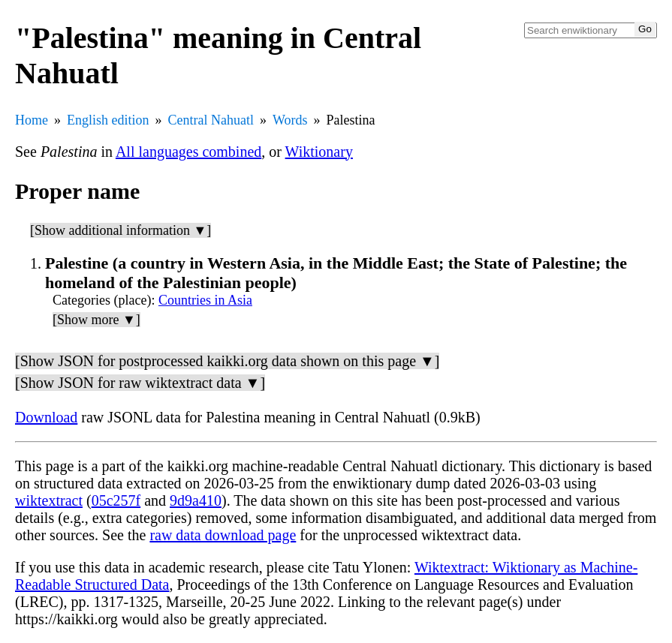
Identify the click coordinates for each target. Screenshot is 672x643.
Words (290, 120)
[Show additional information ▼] (121, 230)
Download (46, 417)
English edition (108, 120)
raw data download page (223, 535)
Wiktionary (319, 152)
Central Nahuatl (211, 120)
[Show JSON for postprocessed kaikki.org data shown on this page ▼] (227, 361)
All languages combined (188, 152)
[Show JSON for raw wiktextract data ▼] (140, 383)
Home (32, 120)
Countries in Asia (205, 300)
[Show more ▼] (96, 320)
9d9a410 (196, 500)
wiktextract (49, 500)
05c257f (116, 500)
